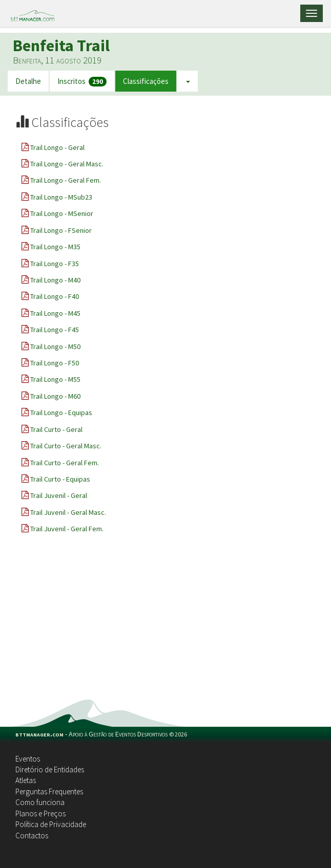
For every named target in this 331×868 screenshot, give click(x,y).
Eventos (28, 759)
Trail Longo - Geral (57, 147)
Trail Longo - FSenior (61, 230)
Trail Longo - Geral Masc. (67, 164)
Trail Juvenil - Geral (59, 495)
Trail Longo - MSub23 (61, 197)
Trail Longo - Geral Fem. (66, 180)
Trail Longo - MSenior (62, 213)
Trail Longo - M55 (55, 379)
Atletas (26, 780)
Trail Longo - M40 (55, 280)
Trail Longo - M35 (55, 247)
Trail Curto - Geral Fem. (65, 463)
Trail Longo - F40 (55, 296)
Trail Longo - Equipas (61, 413)
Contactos (32, 836)
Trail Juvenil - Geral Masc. (68, 512)
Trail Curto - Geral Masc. (66, 446)
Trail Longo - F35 (55, 264)
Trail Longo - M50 (55, 346)
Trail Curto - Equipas (60, 479)
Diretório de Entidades (50, 769)
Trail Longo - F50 (55, 363)
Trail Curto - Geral (56, 429)
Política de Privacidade (51, 824)
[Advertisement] (165, 623)
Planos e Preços (40, 813)
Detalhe (28, 81)
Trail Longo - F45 (55, 330)
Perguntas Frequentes (49, 791)
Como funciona (40, 802)
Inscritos (82, 82)
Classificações (146, 81)
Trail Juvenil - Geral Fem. (67, 529)
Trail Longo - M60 (55, 396)
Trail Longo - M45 (55, 313)
